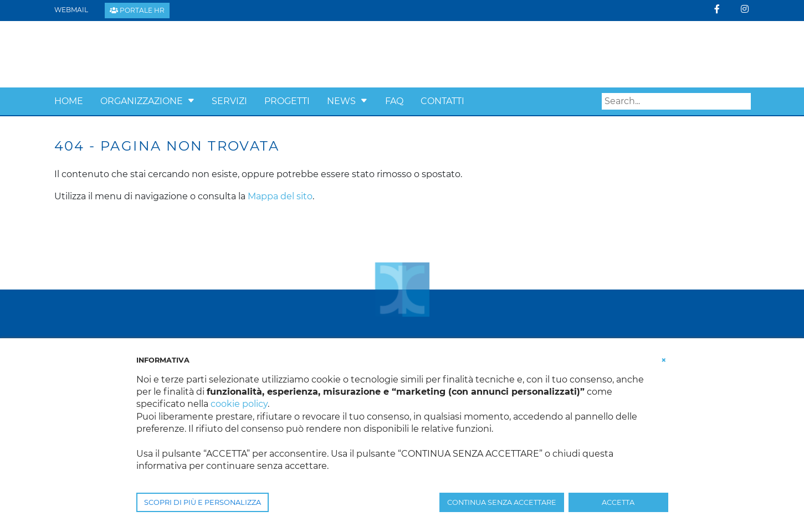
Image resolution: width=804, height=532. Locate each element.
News (341, 101)
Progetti (287, 101)
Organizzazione (142, 101)
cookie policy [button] (239, 404)
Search (742, 101)
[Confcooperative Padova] (140, 53)
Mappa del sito (280, 196)
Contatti (442, 101)
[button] (191, 101)
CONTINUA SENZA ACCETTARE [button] (502, 502)
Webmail (71, 10)
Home (69, 101)
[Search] (676, 101)
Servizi (229, 101)
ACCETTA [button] (618, 502)
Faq (394, 101)
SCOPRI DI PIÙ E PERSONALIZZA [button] (203, 502)
